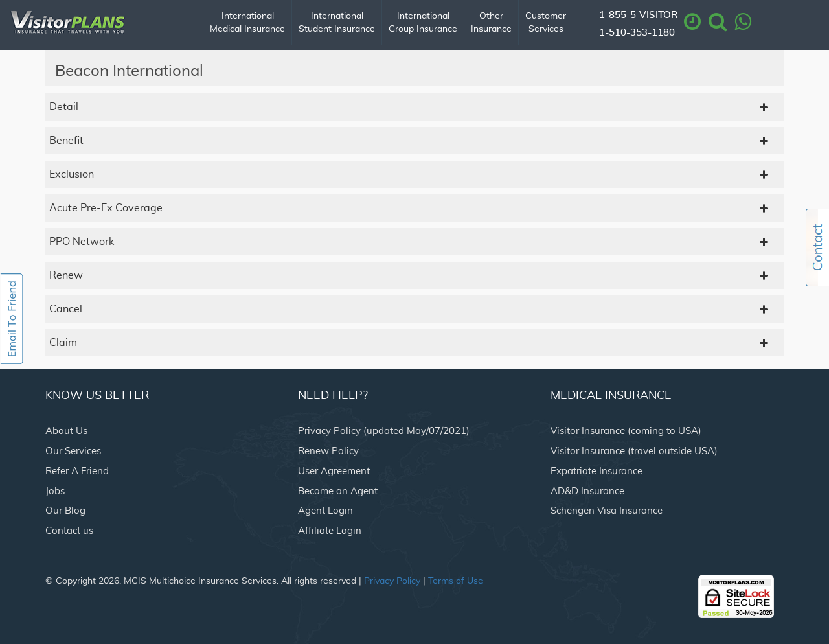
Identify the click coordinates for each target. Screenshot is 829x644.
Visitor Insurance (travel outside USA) (634, 451)
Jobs (55, 491)
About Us (66, 431)
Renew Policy (328, 451)
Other (491, 24)
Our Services (73, 451)
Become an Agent (338, 491)
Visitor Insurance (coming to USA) (626, 431)
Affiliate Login (330, 531)
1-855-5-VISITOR (638, 15)
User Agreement (334, 471)
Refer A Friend (77, 471)
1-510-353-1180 (637, 33)
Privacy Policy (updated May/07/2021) (384, 431)
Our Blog (65, 511)
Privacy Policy (392, 581)
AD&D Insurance (587, 491)
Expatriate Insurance (596, 471)
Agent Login (325, 511)
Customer (546, 24)
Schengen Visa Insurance (607, 511)
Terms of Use (456, 581)
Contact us (69, 531)
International (247, 24)
